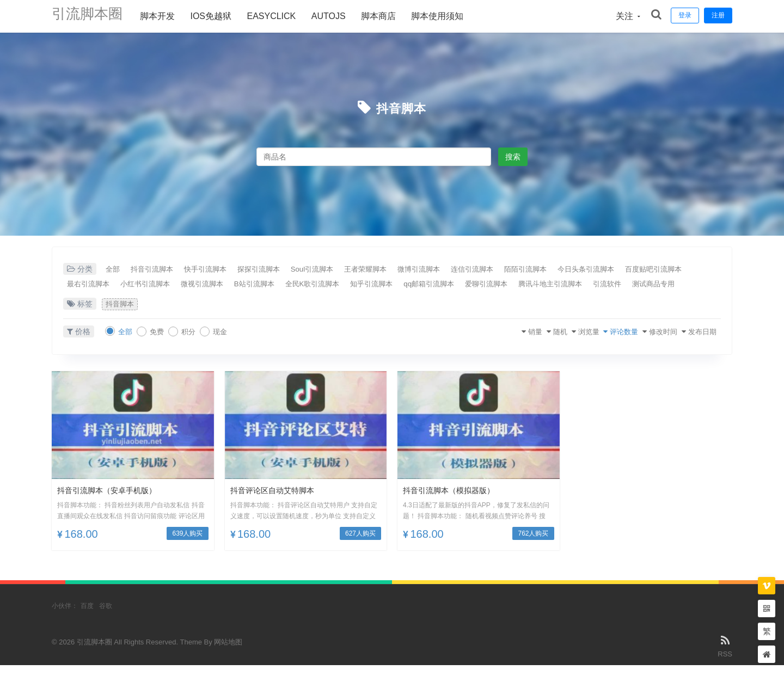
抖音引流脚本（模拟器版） (455, 508)
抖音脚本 (401, 107)
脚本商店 (389, 16)
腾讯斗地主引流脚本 (103, 300)
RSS (725, 663)
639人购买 (187, 551)
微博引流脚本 (479, 269)
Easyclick (282, 16)
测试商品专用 (226, 300)
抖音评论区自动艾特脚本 (278, 508)
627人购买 (360, 551)
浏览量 (555, 348)
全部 (115, 269)
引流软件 (170, 300)
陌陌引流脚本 (605, 269)
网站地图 (228, 659)
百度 (87, 623)
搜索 (513, 157)
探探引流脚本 (290, 269)
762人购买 (533, 551)
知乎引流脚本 (504, 285)
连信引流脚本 (542, 269)
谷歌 (106, 623)
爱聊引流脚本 (639, 285)
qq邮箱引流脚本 (572, 285)
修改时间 (647, 348)
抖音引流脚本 (163, 269)
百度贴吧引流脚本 (100, 285)
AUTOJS (339, 16)
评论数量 (599, 348)
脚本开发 (168, 16)
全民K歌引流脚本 (434, 285)
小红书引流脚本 (237, 285)
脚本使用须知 (448, 16)
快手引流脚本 (226, 269)
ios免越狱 (222, 16)
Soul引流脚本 (353, 269)
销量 (486, 348)
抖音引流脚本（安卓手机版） (114, 508)
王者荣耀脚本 (416, 269)
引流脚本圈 (93, 16)
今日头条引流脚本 (676, 269)
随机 (518, 348)
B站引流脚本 (366, 285)
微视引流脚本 (304, 285)
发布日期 (695, 348)
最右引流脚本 (170, 285)
